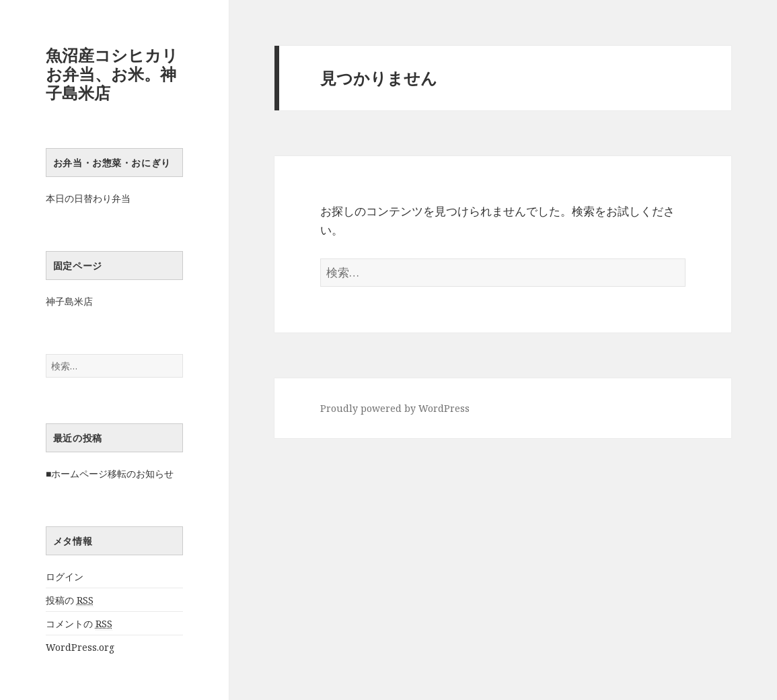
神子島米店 (69, 301)
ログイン (65, 576)
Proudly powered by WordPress (395, 408)
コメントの (79, 624)
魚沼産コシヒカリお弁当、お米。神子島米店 (112, 74)
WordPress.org (80, 647)
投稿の (70, 600)
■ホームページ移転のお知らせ (110, 474)
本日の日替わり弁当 (88, 198)
